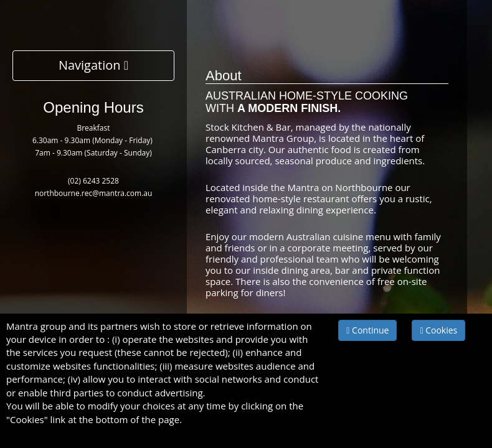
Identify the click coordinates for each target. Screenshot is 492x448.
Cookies (438, 330)
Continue (367, 330)
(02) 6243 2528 (93, 181)
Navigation (93, 65)
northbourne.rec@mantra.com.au (94, 193)
